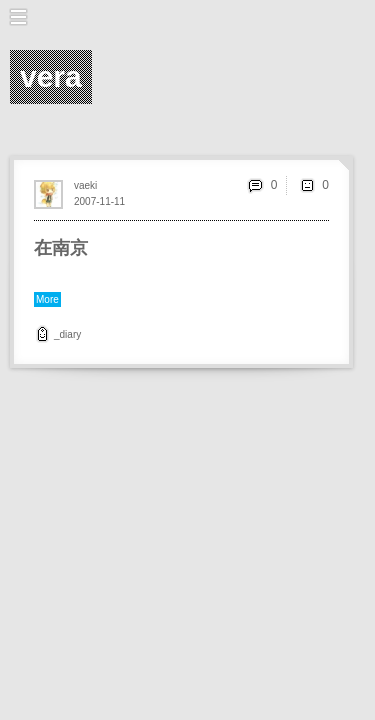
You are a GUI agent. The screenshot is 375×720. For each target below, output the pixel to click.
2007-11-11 (99, 201)
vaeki (85, 185)
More (47, 299)
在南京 (61, 248)
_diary (67, 334)
